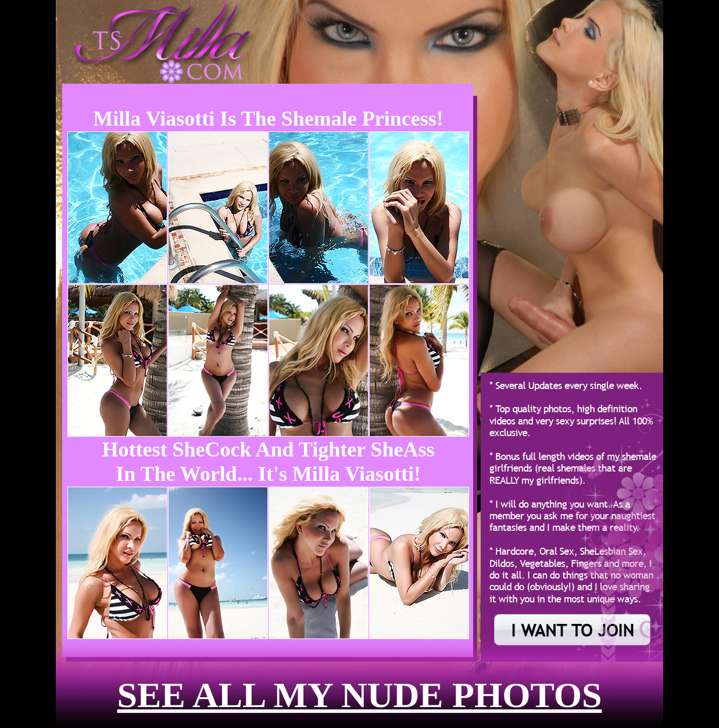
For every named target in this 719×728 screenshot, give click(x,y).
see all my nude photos (360, 695)
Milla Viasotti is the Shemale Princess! (268, 119)
